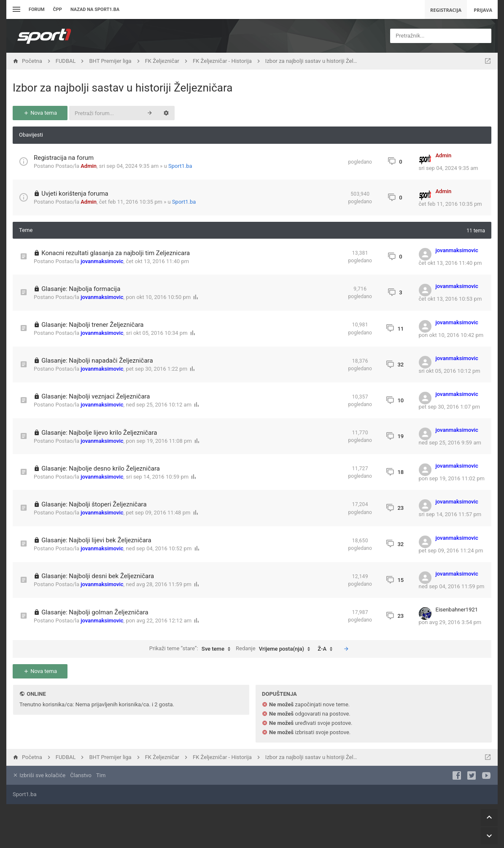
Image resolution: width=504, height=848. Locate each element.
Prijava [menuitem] (483, 10)
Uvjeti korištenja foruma (75, 194)
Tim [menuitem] (101, 775)
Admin (89, 166)
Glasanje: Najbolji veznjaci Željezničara (96, 396)
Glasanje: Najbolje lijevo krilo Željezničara (99, 433)
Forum (37, 9)
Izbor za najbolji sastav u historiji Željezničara (123, 88)
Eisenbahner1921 (457, 610)
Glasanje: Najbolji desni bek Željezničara (98, 576)
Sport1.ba (180, 166)
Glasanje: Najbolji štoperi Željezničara (94, 504)
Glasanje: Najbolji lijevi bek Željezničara (96, 540)
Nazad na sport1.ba (95, 9)
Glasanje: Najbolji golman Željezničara (95, 612)
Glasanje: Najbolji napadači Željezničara (97, 361)
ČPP (58, 9)
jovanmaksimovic (102, 261)
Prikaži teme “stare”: (192, 649)
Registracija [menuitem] (446, 10)
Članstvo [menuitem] (81, 775)
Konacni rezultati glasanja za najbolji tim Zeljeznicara (116, 253)
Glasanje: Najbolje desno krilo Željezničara (101, 468)
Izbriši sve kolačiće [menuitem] (39, 775)
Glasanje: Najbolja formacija (81, 289)
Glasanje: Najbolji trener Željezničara (92, 325)
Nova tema (40, 113)
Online (36, 694)
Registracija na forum (64, 158)
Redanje (275, 649)
